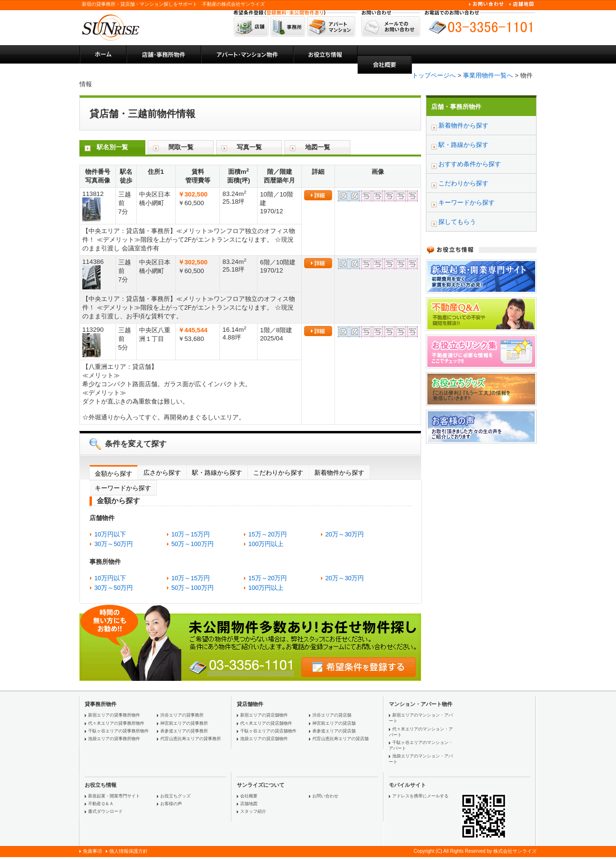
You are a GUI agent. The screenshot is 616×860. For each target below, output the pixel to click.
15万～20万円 (268, 534)
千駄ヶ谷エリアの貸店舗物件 (268, 731)
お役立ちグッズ (175, 796)
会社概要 (249, 796)
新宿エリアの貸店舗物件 (264, 715)
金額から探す (114, 474)
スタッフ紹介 (253, 811)
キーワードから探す (123, 488)
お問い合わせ (325, 796)
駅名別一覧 (112, 147)
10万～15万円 (191, 534)
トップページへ (434, 75)
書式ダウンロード (105, 811)
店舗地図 (249, 804)
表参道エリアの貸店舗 (334, 731)
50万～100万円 (192, 544)
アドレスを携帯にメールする (420, 796)
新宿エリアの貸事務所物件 (114, 715)
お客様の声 (171, 804)
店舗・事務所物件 (456, 107)
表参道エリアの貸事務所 (184, 731)
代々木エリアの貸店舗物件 (266, 723)
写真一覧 (249, 147)
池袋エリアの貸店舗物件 (264, 739)
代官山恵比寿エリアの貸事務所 (191, 739)
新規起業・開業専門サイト (114, 796)
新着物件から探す (339, 473)
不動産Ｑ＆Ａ (101, 804)
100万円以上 (266, 544)
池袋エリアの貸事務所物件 (114, 739)
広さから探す (162, 473)
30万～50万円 (114, 544)
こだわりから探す (278, 473)
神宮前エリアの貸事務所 (184, 723)
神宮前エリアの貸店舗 (334, 723)
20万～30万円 (345, 534)
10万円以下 (110, 534)
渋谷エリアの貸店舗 (332, 715)
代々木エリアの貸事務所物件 (116, 723)
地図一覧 (318, 147)
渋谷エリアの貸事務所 (182, 715)
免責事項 (92, 851)
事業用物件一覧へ (488, 75)
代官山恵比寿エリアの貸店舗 (340, 739)
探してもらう (457, 222)
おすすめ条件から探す (470, 164)
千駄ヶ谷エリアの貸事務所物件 (118, 731)
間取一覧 (181, 147)
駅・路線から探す (217, 473)
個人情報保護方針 (128, 851)
